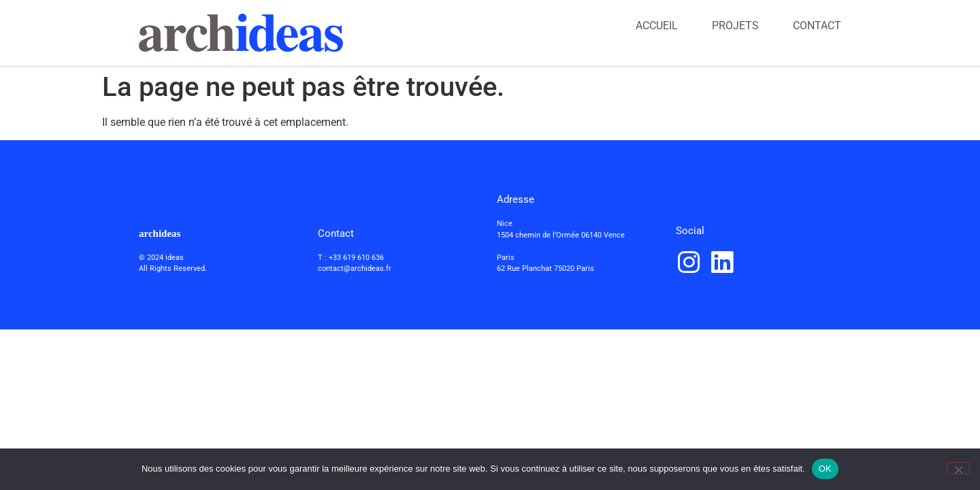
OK (825, 469)
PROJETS (735, 26)
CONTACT (817, 26)
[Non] (958, 468)
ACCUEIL (657, 26)
